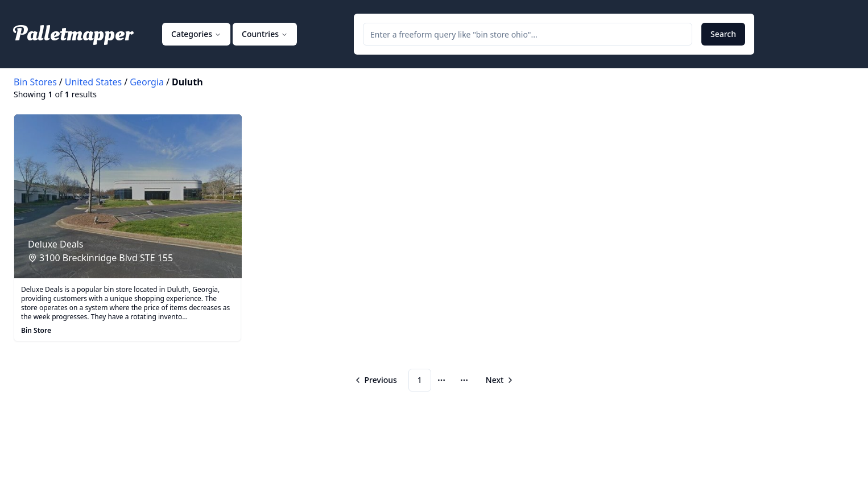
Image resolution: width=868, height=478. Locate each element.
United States (94, 82)
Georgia (147, 82)
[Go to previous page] (377, 380)
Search (723, 34)
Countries (265, 34)
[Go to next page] (499, 380)
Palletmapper (73, 34)
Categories (196, 34)
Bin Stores (35, 82)
